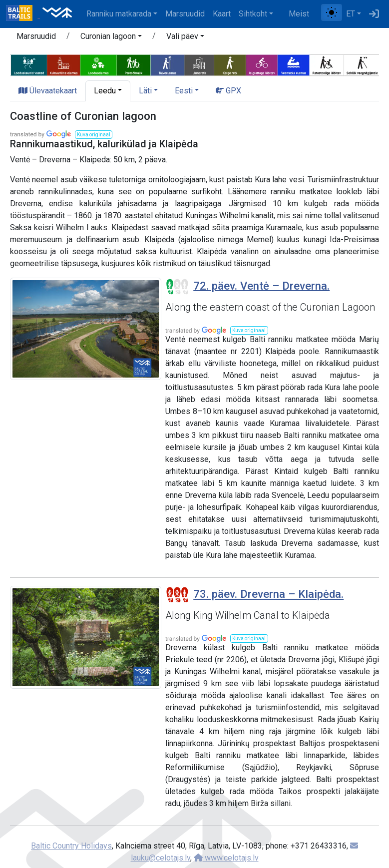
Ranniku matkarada (119, 14)
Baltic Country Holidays (71, 846)
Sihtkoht (253, 14)
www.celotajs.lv (226, 858)
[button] (111, 38)
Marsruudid (185, 14)
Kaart (222, 14)
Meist (299, 14)
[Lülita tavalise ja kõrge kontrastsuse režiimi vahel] (332, 12)
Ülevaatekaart (48, 91)
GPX (228, 91)
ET (351, 14)
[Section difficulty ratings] (177, 287)
